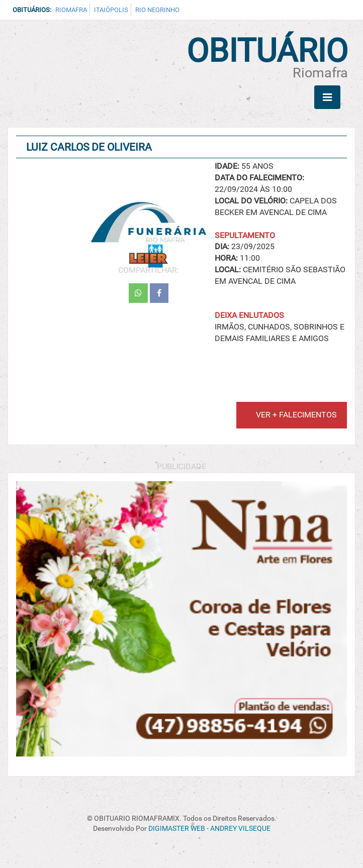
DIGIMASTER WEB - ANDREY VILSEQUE (209, 829)
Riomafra (71, 10)
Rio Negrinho (157, 10)
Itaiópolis (111, 10)
